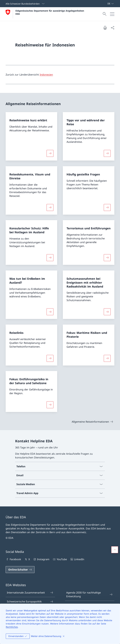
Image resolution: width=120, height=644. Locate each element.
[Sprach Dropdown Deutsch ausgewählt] (111, 4)
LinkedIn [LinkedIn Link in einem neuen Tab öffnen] (77, 559)
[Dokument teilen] (112, 28)
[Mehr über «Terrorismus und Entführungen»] (107, 258)
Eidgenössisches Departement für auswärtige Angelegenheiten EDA (50, 12)
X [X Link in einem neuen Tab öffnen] (27, 559)
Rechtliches (12, 627)
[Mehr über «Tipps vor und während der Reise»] (107, 153)
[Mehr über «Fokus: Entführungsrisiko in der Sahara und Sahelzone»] (50, 405)
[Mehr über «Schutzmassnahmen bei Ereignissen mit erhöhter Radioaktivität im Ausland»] (107, 312)
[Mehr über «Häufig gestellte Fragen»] (107, 207)
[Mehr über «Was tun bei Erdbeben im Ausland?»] (50, 312)
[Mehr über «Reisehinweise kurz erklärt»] (50, 153)
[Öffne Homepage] (45, 14)
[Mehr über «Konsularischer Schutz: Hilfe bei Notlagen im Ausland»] (50, 258)
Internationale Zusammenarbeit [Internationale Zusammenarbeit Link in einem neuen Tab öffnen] (30, 593)
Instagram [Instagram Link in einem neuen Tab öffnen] (41, 559)
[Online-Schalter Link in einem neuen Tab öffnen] (20, 570)
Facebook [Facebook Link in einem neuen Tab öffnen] (13, 559)
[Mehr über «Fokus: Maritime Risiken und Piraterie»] (107, 358)
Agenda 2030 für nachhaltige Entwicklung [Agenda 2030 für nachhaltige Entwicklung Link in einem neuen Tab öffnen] (90, 594)
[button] (115, 550)
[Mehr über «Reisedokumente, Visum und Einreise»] (50, 207)
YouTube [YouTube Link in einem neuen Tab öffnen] (60, 559)
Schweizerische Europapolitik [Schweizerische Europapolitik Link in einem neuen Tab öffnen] (30, 601)
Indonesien (46, 75)
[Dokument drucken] (105, 28)
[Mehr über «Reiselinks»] (50, 358)
